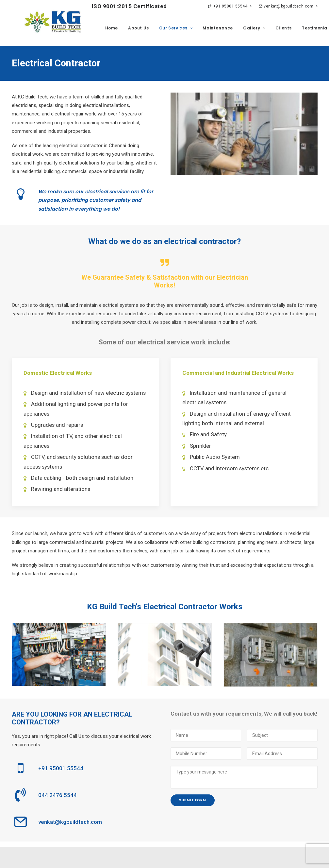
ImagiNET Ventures (305, 857)
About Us (139, 28)
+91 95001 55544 (230, 6)
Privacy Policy (106, 857)
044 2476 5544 (58, 795)
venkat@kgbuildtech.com (288, 6)
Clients (284, 28)
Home (112, 28)
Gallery (254, 28)
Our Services (176, 28)
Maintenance (218, 28)
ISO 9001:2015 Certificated (118, 6)
